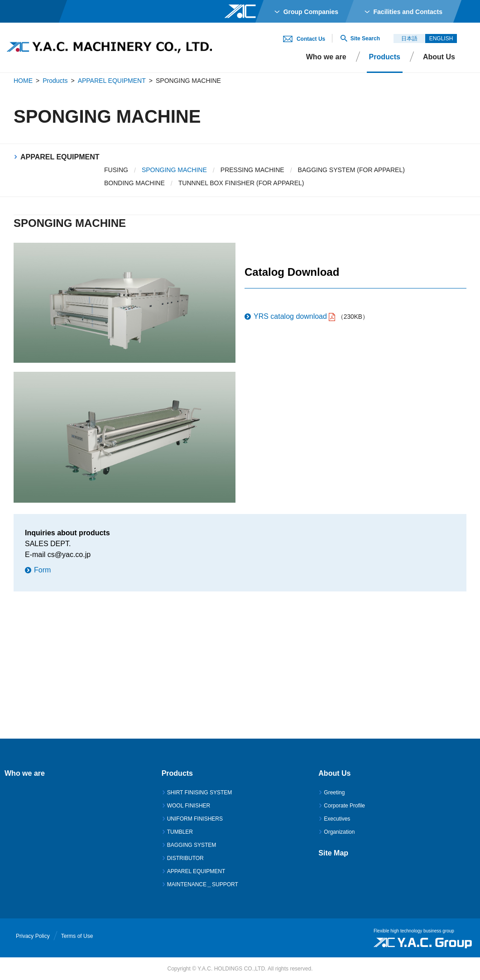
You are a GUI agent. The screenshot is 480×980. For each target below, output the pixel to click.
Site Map (333, 853)
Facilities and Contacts (408, 12)
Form (42, 570)
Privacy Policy (33, 936)
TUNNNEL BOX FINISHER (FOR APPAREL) (241, 183)
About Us (439, 57)
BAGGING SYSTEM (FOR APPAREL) (351, 170)
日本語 (409, 38)
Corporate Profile (344, 806)
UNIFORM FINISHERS (195, 819)
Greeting (334, 793)
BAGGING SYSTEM (192, 845)
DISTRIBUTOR (185, 858)
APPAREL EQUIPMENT (112, 81)
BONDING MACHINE (134, 183)
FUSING (116, 170)
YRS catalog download (290, 316)
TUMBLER (180, 832)
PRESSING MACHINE (252, 170)
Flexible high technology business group (414, 931)
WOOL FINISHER (189, 806)
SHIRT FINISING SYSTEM (200, 793)
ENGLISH (441, 38)
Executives (337, 819)
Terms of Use (77, 936)
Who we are (326, 57)
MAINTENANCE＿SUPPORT (203, 884)
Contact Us (311, 39)
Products (55, 81)
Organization (339, 832)
